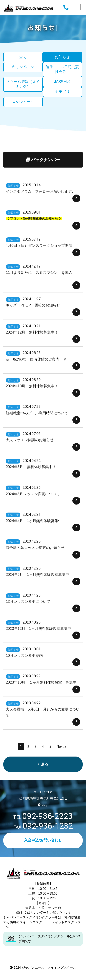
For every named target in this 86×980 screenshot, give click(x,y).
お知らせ (62, 57)
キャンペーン (23, 67)
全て (23, 57)
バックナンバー (43, 176)
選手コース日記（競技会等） (62, 69)
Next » (61, 763)
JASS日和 (62, 82)
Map (43, 805)
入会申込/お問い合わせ (43, 840)
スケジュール (23, 102)
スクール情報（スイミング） (23, 84)
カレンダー (38, 913)
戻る (43, 780)
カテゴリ (62, 92)
